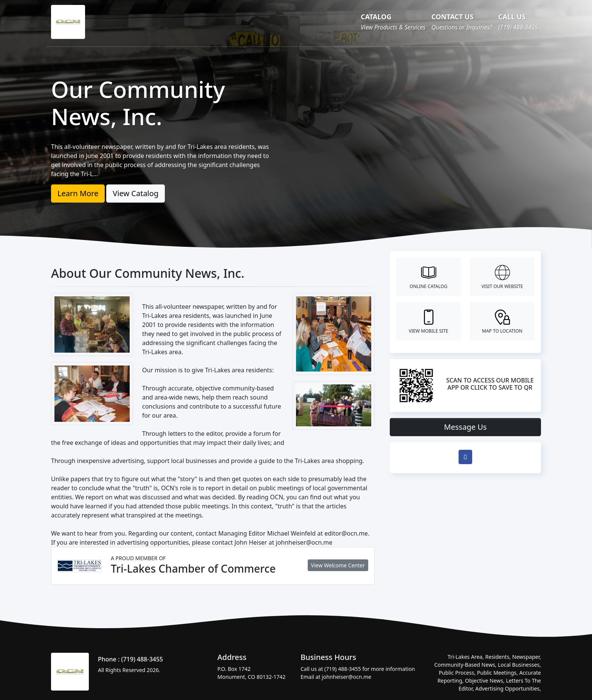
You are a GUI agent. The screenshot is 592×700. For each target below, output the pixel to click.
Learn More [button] (78, 193)
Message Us (466, 427)
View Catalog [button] (136, 193)
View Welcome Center (338, 565)
